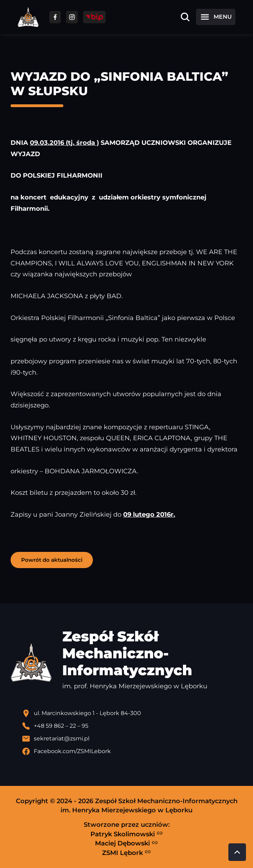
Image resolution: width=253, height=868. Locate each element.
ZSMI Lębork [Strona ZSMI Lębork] (126, 852)
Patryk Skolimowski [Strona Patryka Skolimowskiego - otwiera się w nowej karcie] (127, 834)
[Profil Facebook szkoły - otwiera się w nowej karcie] (132, 751)
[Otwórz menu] (216, 17)
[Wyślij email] (132, 739)
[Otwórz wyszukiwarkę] (185, 17)
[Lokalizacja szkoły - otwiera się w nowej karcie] (132, 713)
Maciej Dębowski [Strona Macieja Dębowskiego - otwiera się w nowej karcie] (126, 843)
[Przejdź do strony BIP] (94, 17)
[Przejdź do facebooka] (55, 17)
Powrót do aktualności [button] (52, 560)
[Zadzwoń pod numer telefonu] (132, 726)
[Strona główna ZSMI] (28, 17)
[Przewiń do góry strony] (237, 852)
